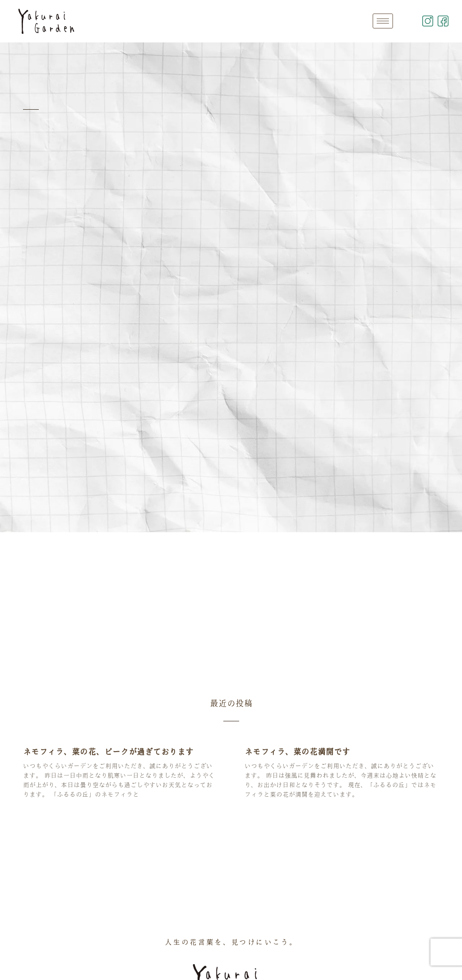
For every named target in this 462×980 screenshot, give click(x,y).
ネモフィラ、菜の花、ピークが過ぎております (108, 752)
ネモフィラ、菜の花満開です (297, 752)
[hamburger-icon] (383, 21)
